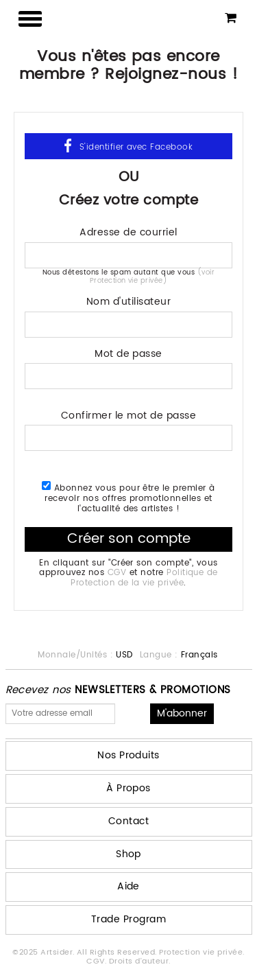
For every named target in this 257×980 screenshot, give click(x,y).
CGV (117, 573)
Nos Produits (128, 755)
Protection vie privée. (202, 953)
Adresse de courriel (128, 231)
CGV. (97, 961)
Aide (128, 886)
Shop (128, 854)
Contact (128, 821)
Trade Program (128, 919)
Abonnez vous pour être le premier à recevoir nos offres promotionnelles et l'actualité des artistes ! (128, 497)
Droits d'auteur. (140, 961)
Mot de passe (128, 352)
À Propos (128, 788)
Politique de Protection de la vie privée (144, 577)
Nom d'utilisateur (128, 300)
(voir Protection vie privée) (152, 277)
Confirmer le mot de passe (128, 414)
